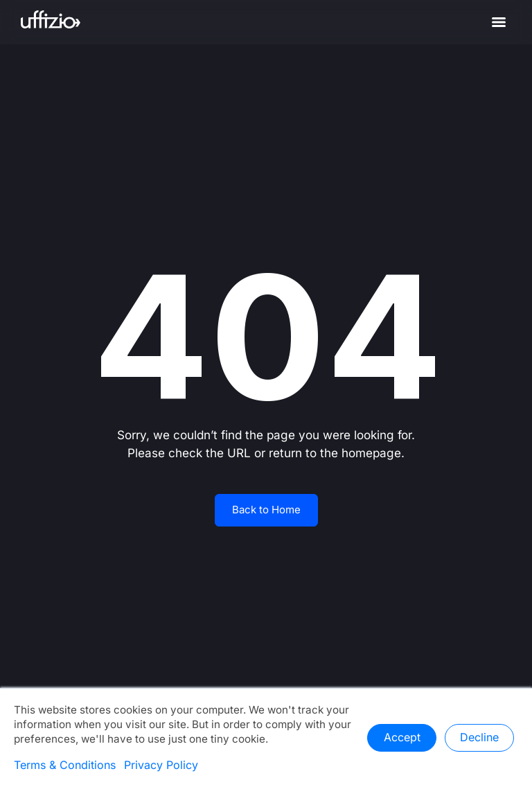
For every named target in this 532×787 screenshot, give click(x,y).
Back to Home (266, 510)
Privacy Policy (161, 766)
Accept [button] (402, 738)
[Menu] (499, 22)
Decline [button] (479, 738)
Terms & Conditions (65, 766)
